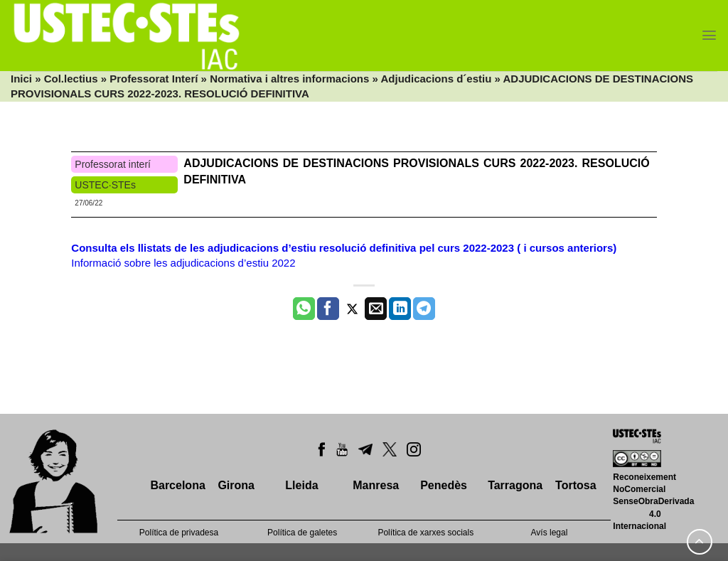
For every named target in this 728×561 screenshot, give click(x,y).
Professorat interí (113, 164)
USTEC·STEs (105, 185)
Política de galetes (302, 533)
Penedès (444, 485)
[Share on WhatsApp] (304, 309)
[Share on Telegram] (424, 309)
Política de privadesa (179, 533)
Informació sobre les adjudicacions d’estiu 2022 (183, 263)
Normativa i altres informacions (289, 79)
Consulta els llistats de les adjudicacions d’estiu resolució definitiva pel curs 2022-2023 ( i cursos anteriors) (344, 248)
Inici (21, 79)
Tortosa (576, 485)
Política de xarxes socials (425, 533)
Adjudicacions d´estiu (437, 79)
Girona (236, 485)
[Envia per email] (376, 309)
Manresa (376, 485)
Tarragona (515, 485)
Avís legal (550, 533)
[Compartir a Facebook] (328, 309)
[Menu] (709, 35)
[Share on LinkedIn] (400, 309)
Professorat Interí (154, 79)
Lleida (301, 485)
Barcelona (177, 485)
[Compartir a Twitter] (352, 309)
